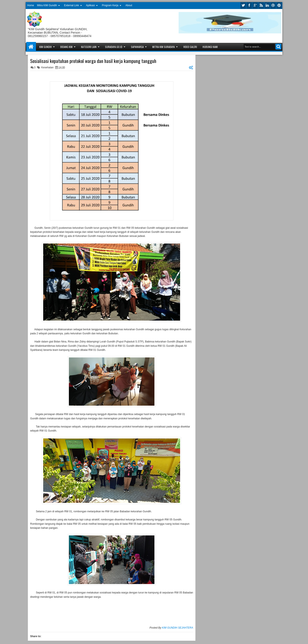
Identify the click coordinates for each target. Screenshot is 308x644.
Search (278, 47)
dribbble (273, 5)
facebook (249, 5)
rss (261, 5)
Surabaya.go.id (114, 47)
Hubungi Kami (210, 47)
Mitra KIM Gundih (47, 5)
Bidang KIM (66, 47)
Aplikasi (90, 5)
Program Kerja (110, 5)
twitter (243, 5)
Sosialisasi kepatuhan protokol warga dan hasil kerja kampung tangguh (93, 61)
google (255, 5)
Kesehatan (47, 67)
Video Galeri (190, 47)
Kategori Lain (89, 47)
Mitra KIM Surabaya (164, 47)
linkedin (267, 5)
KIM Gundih (46, 47)
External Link (71, 5)
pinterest (279, 5)
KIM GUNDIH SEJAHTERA (178, 628)
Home (31, 5)
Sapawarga (137, 47)
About (129, 5)
